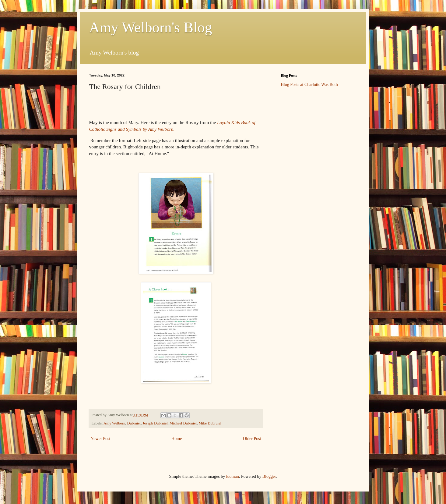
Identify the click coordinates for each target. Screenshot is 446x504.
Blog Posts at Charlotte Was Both (309, 85)
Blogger (269, 476)
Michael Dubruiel (183, 423)
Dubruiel (134, 423)
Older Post (252, 439)
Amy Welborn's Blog (151, 27)
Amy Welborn (114, 423)
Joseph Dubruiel (155, 423)
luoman (233, 476)
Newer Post (101, 439)
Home (177, 439)
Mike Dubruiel (210, 423)
